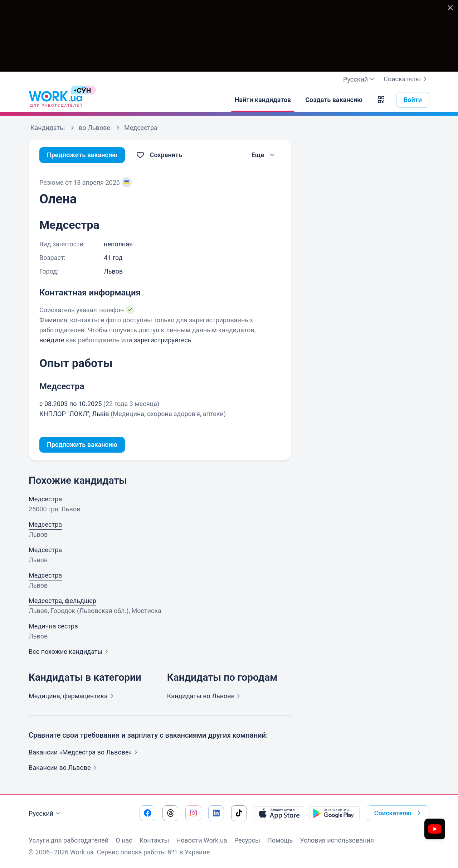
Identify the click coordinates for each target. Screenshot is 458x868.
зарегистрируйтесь (163, 340)
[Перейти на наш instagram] (193, 813)
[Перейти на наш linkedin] (216, 813)
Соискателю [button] (399, 813)
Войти (413, 100)
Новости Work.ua (201, 840)
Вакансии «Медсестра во (84, 752)
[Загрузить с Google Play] (335, 813)
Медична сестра (53, 626)
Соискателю (406, 79)
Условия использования (337, 840)
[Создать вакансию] (334, 100)
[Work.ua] (55, 100)
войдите (52, 340)
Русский (45, 814)
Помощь (280, 840)
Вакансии (64, 768)
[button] (381, 100)
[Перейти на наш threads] (170, 813)
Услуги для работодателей (69, 840)
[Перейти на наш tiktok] (239, 813)
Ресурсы (247, 840)
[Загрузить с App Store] (279, 813)
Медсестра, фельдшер (62, 601)
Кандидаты (205, 696)
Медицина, (72, 696)
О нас (124, 840)
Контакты (154, 840)
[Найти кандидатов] (263, 100)
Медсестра (45, 499)
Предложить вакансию (82, 155)
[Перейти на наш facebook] (147, 813)
